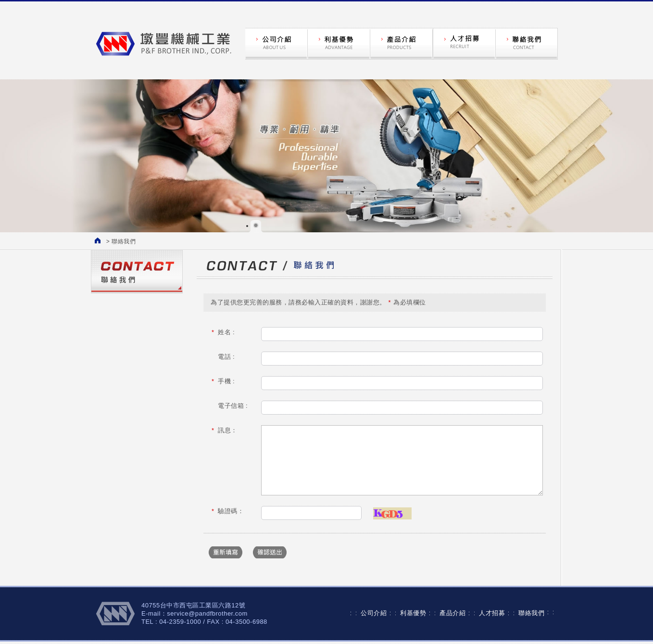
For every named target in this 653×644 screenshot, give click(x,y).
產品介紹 (452, 613)
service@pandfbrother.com (207, 613)
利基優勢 (413, 613)
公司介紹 (374, 613)
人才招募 (492, 613)
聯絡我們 (531, 613)
